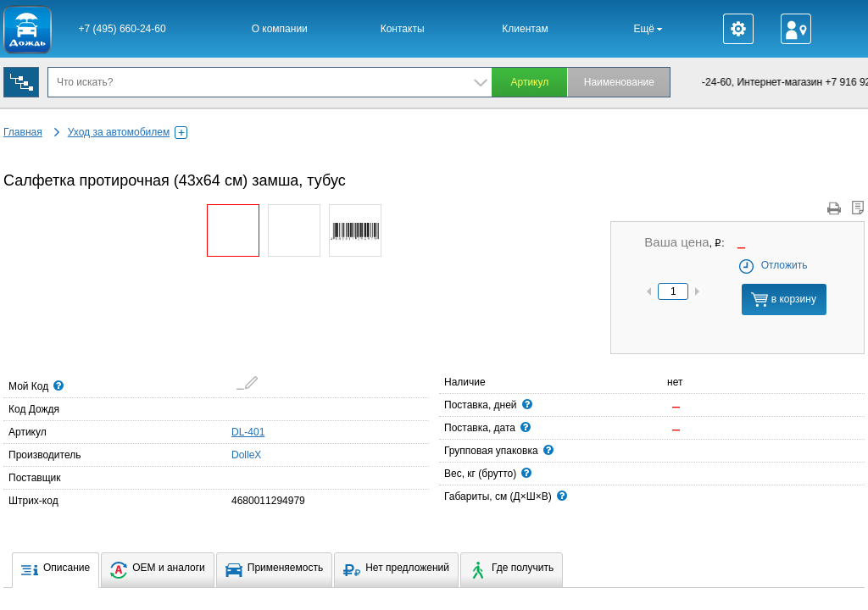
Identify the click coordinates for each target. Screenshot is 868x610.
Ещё (648, 29)
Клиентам (525, 29)
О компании (280, 29)
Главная (23, 132)
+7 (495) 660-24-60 (122, 29)
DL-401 (248, 432)
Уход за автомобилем (128, 132)
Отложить (773, 265)
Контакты (403, 29)
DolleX (236, 454)
